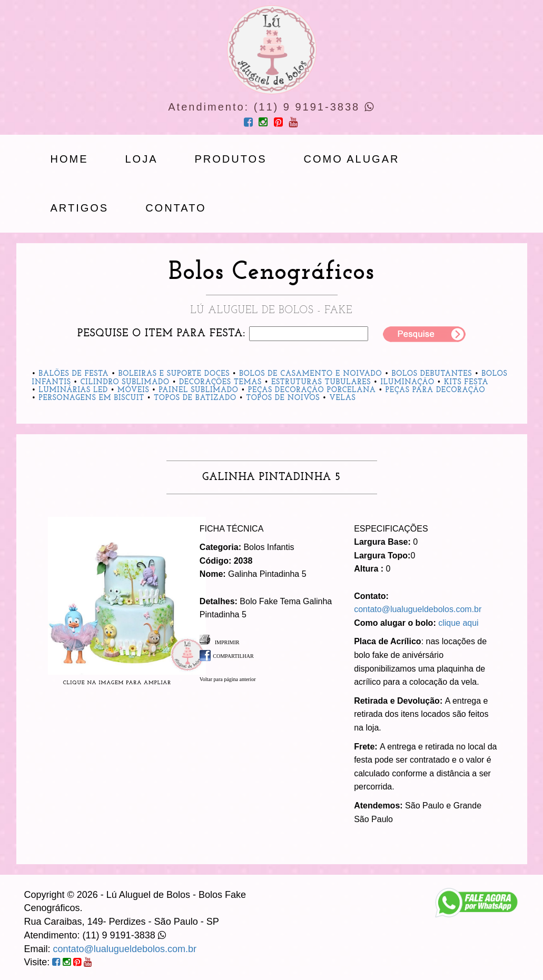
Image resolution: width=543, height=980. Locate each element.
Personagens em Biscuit (91, 398)
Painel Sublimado (198, 390)
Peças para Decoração (436, 390)
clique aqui (458, 623)
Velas (342, 398)
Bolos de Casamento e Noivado (310, 374)
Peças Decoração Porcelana (312, 390)
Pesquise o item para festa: (161, 334)
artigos (80, 208)
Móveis (133, 390)
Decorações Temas (220, 382)
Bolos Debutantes (432, 374)
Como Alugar (352, 159)
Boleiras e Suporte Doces (174, 374)
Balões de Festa (73, 374)
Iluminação (407, 382)
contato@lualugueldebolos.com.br (418, 609)
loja (142, 159)
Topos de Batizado (195, 398)
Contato (176, 208)
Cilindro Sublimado (125, 382)
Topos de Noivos (283, 398)
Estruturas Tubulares (321, 382)
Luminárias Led (73, 390)
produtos (231, 159)
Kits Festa (466, 382)
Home (70, 159)
